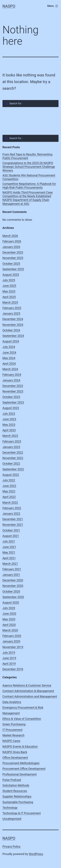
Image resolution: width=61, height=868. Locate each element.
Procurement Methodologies (21, 763)
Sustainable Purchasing (18, 802)
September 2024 (13, 336)
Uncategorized (12, 819)
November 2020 (13, 586)
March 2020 (10, 630)
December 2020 (13, 580)
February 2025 (12, 308)
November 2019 (13, 647)
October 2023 (11, 397)
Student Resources (15, 791)
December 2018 (13, 669)
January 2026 (11, 247)
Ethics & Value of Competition (22, 719)
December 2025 (13, 252)
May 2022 (9, 491)
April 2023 (9, 430)
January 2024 (11, 380)
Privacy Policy (11, 846)
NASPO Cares (11, 741)
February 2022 (12, 508)
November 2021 (13, 525)
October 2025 (11, 264)
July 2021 (9, 541)
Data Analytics (12, 702)
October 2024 (11, 330)
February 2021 (12, 569)
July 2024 (9, 347)
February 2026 (12, 241)
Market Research (13, 735)
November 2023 (13, 391)
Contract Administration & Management (28, 691)
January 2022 (11, 514)
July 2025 (9, 280)
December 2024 (13, 319)
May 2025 (9, 291)
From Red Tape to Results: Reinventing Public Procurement (27, 156)
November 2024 (13, 325)
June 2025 (9, 286)
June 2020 (9, 614)
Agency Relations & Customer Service (27, 685)
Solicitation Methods (16, 785)
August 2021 (11, 536)
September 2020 (13, 597)
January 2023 (11, 447)
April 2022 (9, 497)
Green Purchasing (14, 724)
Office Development (15, 758)
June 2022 (9, 486)
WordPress (36, 854)
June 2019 (9, 658)
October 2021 (11, 530)
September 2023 (13, 402)
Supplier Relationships (17, 796)
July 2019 (9, 653)
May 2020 (9, 619)
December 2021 (13, 519)
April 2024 (9, 364)
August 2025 (11, 275)
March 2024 (10, 369)
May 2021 (9, 552)
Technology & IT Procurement (22, 813)
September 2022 (13, 469)
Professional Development (20, 774)
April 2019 (9, 664)
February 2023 (12, 441)
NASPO (9, 6)
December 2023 (13, 386)
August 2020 (11, 602)
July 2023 (9, 414)
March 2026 (10, 236)
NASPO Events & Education (20, 746)
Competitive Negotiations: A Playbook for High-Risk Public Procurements (29, 186)
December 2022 (13, 452)
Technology (10, 808)
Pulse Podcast (12, 780)
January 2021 (11, 575)
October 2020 (11, 591)
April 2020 (9, 625)
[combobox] (30, 104)
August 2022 (11, 475)
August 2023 (11, 408)
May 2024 (9, 358)
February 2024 (12, 375)
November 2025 (13, 258)
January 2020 (11, 641)
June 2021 (9, 547)
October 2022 (11, 464)
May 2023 (9, 425)
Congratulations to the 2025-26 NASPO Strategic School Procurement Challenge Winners (29, 167)
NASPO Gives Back (15, 752)
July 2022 (9, 480)
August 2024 (11, 341)
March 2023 (10, 436)
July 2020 (9, 608)
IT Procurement (12, 730)
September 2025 (13, 269)
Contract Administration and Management (30, 696)
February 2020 (12, 636)
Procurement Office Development (24, 769)
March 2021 (10, 564)
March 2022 (10, 503)
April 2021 (9, 558)
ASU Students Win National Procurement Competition (29, 177)
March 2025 (10, 302)
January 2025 (11, 313)
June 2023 (9, 419)
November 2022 (13, 458)
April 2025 (9, 297)
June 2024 (9, 352)
